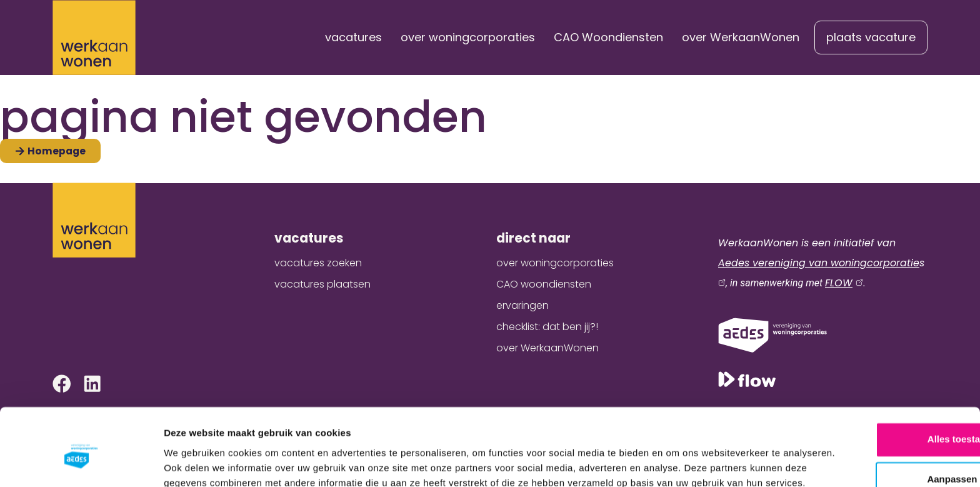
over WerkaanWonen (741, 37)
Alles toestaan (876, 370)
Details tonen (193, 462)
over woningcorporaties (468, 37)
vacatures (353, 37)
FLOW (839, 283)
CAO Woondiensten (608, 37)
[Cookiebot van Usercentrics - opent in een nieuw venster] (81, 463)
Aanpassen (876, 410)
